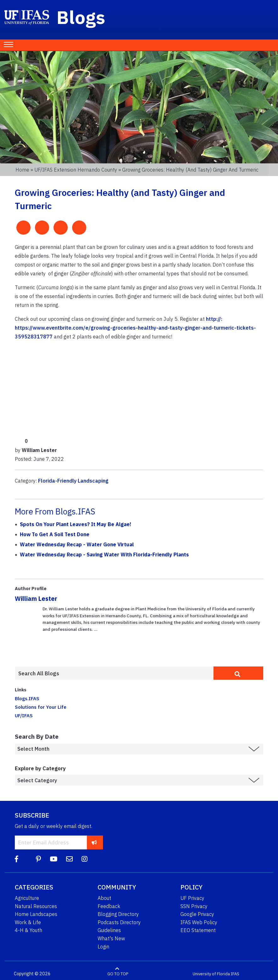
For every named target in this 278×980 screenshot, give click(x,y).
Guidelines (109, 930)
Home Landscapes (36, 914)
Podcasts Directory (119, 922)
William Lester (36, 599)
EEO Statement (198, 930)
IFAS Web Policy (199, 922)
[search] (238, 673)
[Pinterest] (38, 859)
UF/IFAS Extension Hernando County (76, 170)
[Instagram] (85, 859)
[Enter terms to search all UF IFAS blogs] (114, 673)
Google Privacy (197, 914)
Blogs (81, 17)
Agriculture (27, 898)
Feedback (109, 906)
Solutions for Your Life (41, 707)
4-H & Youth (28, 930)
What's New (111, 938)
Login (103, 947)
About (104, 898)
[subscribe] (94, 842)
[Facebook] (17, 859)
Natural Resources (36, 906)
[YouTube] (54, 859)
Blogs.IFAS (27, 698)
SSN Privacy (194, 906)
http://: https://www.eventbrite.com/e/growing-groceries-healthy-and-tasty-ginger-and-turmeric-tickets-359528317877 (135, 328)
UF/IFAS (24, 715)
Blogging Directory (118, 914)
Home (22, 170)
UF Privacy (192, 898)
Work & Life (28, 922)
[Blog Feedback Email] (69, 859)
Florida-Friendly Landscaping (73, 481)
